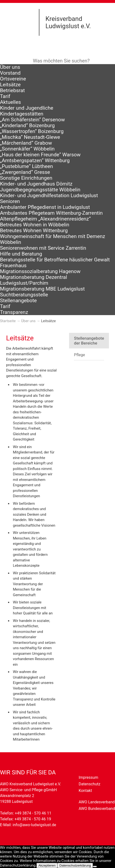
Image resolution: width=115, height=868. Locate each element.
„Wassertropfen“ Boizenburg (32, 131)
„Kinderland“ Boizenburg (27, 125)
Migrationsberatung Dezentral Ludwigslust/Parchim (34, 280)
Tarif (5, 96)
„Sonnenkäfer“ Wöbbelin (27, 149)
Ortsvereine (13, 79)
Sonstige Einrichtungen (26, 178)
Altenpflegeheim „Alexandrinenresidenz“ (45, 219)
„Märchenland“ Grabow (26, 143)
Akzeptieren (47, 865)
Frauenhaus (13, 266)
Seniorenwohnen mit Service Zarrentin (43, 248)
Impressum (88, 777)
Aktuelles (10, 102)
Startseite (8, 321)
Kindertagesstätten (22, 114)
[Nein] (95, 867)
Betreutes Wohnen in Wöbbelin (35, 225)
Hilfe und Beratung (21, 254)
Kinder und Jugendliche (27, 108)
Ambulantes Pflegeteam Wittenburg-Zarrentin (51, 213)
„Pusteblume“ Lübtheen (27, 166)
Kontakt (85, 791)
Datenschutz (89, 784)
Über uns (10, 67)
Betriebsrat (12, 90)
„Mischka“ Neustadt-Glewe (30, 137)
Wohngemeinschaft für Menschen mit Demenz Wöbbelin (53, 239)
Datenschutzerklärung (75, 865)
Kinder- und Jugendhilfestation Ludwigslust (49, 195)
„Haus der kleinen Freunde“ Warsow (40, 155)
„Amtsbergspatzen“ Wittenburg (35, 160)
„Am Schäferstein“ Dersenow (32, 120)
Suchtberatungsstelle (24, 295)
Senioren (10, 201)
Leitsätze (10, 85)
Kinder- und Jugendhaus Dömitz (36, 184)
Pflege (79, 355)
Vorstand (10, 73)
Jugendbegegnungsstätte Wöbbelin (40, 190)
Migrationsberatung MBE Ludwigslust (42, 289)
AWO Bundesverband (97, 809)
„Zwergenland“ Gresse (25, 172)
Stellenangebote (18, 301)
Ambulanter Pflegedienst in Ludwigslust (45, 207)
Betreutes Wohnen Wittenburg (34, 230)
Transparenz (14, 312)
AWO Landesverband (97, 802)
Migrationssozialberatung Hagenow (40, 271)
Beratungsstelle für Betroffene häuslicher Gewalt (55, 260)
